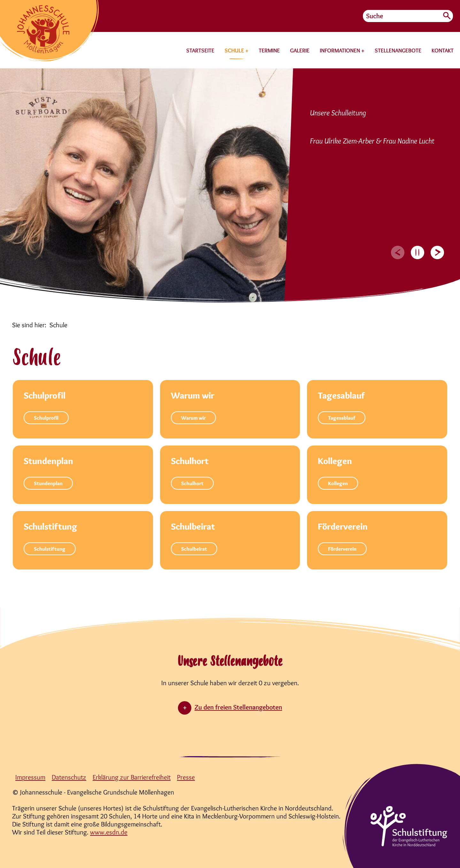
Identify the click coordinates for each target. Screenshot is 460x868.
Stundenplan (48, 483)
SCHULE (235, 50)
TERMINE (269, 50)
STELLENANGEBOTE (398, 50)
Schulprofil (46, 418)
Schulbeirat (194, 549)
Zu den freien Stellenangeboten (238, 707)
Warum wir (193, 418)
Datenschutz (69, 777)
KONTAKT (443, 50)
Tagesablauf (342, 418)
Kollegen (338, 483)
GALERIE (300, 50)
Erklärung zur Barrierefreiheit (132, 777)
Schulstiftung (50, 549)
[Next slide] (437, 252)
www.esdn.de (109, 832)
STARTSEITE (200, 50)
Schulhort (192, 483)
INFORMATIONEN (341, 50)
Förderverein (342, 549)
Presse (186, 777)
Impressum (30, 777)
